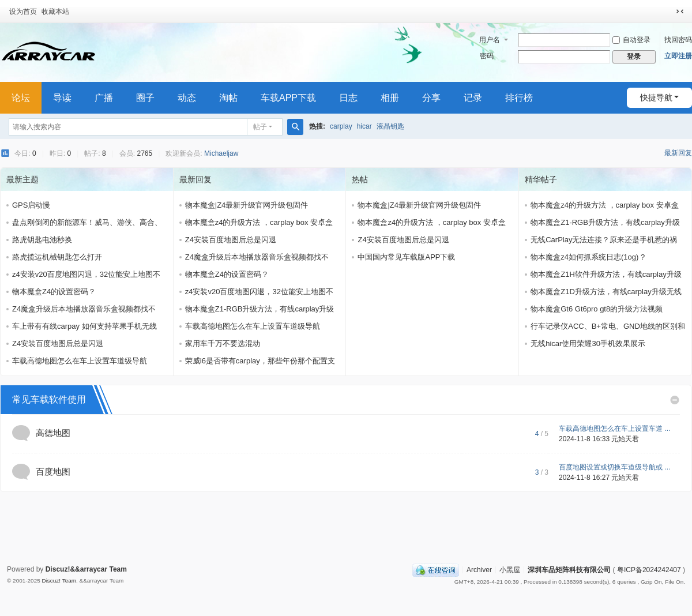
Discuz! (58, 569)
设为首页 (23, 12)
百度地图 (53, 472)
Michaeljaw (221, 153)
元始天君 (625, 439)
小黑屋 (510, 569)
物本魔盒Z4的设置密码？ (54, 292)
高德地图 (53, 433)
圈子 (145, 98)
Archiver (479, 569)
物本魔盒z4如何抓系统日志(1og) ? (588, 257)
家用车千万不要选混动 (223, 343)
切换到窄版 (680, 12)
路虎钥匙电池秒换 (42, 240)
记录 (473, 98)
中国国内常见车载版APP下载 (406, 257)
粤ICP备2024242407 (649, 569)
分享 (431, 98)
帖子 (260, 127)
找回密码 (678, 40)
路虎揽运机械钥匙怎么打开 (57, 257)
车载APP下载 (288, 98)
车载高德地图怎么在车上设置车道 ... (614, 429)
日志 (348, 98)
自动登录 (631, 40)
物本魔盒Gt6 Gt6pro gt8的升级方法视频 (597, 309)
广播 (104, 98)
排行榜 (519, 98)
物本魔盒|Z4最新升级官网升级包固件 (247, 205)
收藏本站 (55, 12)
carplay (341, 126)
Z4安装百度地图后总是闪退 (58, 343)
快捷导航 (656, 97)
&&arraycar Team (98, 569)
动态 (187, 98)
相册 (390, 98)
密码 (487, 56)
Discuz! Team (59, 581)
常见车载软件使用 (49, 399)
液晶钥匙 (390, 126)
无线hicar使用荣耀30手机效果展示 (588, 343)
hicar (364, 126)
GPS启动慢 (31, 205)
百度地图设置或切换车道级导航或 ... (614, 467)
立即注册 (678, 56)
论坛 (21, 98)
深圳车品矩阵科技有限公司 (569, 569)
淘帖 (228, 98)
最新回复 (678, 153)
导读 (62, 98)
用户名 (490, 40)
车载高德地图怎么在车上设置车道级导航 (80, 361)
